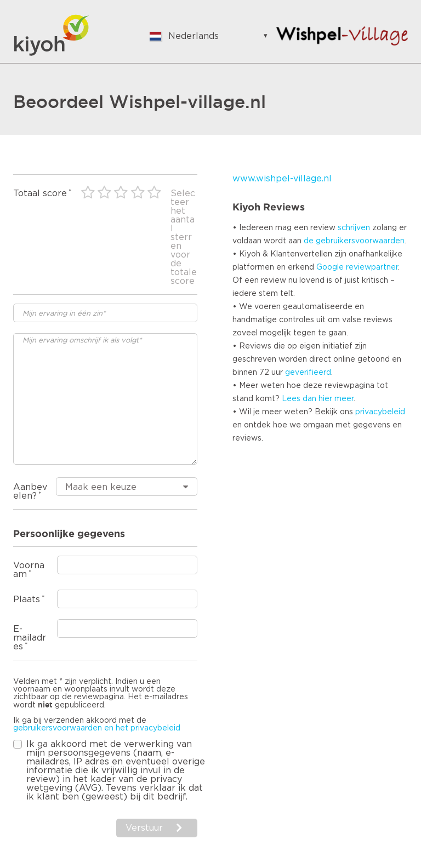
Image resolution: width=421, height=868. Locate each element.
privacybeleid (380, 412)
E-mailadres (30, 638)
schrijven (354, 228)
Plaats (27, 599)
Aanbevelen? (30, 492)
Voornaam (29, 570)
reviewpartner (372, 267)
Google (330, 267)
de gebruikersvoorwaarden (354, 241)
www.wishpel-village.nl (282, 179)
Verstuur (144, 828)
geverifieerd (308, 373)
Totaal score (40, 193)
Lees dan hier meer (318, 399)
